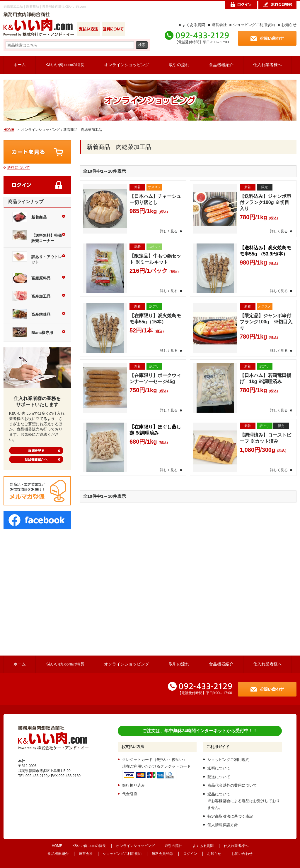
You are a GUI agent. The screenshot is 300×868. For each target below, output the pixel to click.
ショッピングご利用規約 (254, 25)
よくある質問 (194, 25)
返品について (219, 794)
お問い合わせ (242, 854)
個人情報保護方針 (223, 825)
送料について (18, 168)
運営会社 (219, 25)
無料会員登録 (162, 854)
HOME (9, 130)
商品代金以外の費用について (232, 785)
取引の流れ (179, 65)
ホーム (20, 65)
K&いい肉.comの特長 (65, 65)
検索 (142, 45)
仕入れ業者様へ (267, 65)
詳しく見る (169, 231)
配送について (219, 777)
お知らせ (289, 25)
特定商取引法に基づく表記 (230, 816)
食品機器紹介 (221, 65)
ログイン (190, 854)
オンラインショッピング (127, 65)
